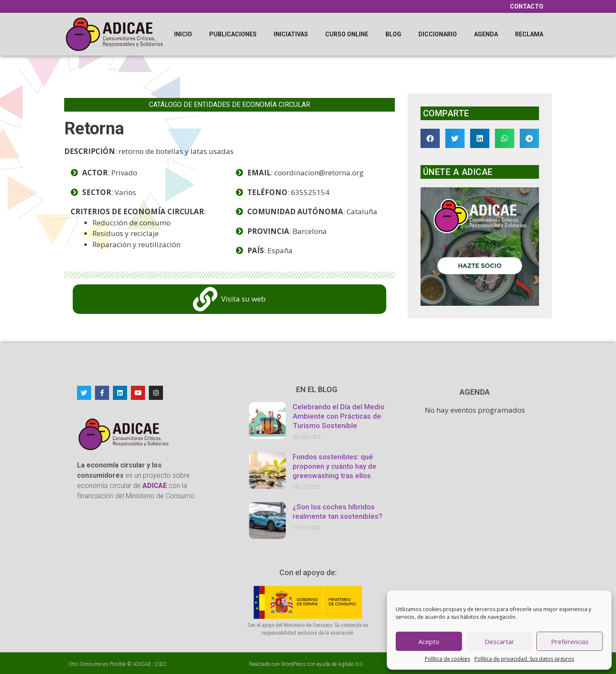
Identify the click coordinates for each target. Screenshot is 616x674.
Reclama (529, 34)
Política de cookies (447, 659)
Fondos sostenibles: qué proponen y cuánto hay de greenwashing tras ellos (335, 466)
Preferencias (570, 641)
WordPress (293, 664)
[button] (430, 138)
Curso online (347, 34)
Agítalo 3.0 (350, 664)
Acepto (429, 641)
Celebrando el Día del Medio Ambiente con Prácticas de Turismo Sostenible (339, 416)
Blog (393, 34)
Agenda (486, 34)
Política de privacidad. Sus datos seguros (524, 659)
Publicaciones (233, 34)
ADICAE (142, 664)
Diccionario (438, 34)
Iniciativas (291, 34)
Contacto (527, 6)
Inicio (183, 34)
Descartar (499, 641)
